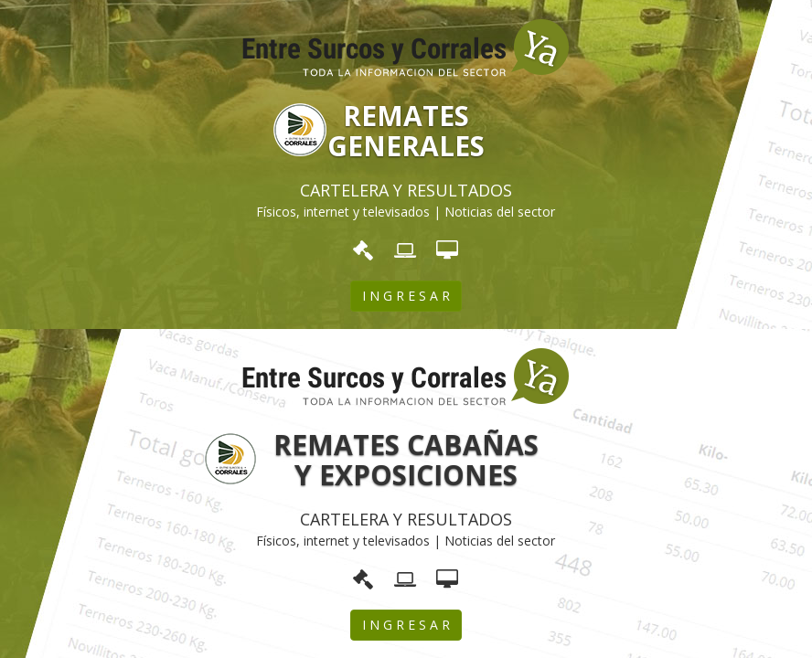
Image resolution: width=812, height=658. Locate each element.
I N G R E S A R (406, 296)
